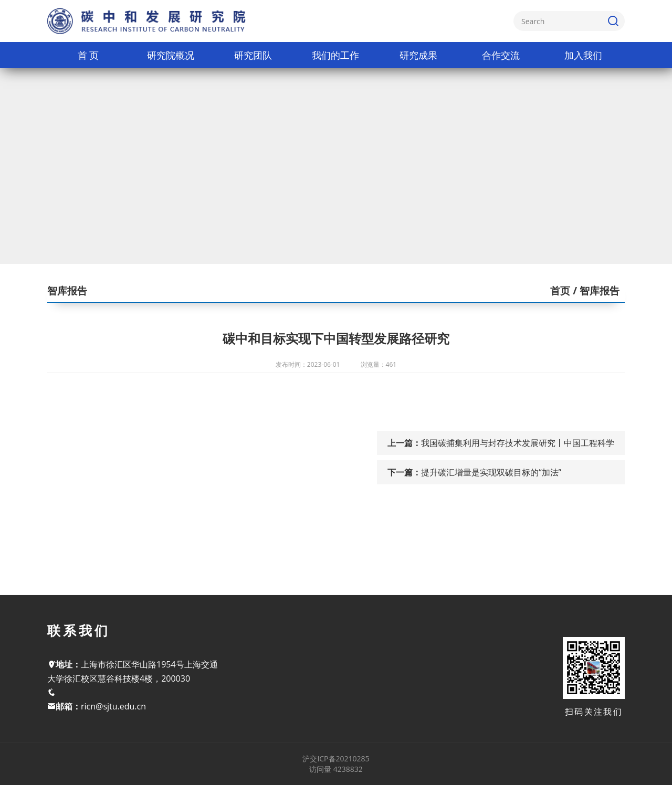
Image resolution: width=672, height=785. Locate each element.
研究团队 (253, 55)
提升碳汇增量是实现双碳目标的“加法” (491, 472)
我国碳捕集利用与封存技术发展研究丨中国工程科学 (518, 443)
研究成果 (418, 55)
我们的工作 (335, 55)
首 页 (88, 55)
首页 (560, 291)
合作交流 (501, 55)
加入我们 (583, 55)
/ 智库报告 (595, 291)
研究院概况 (171, 55)
